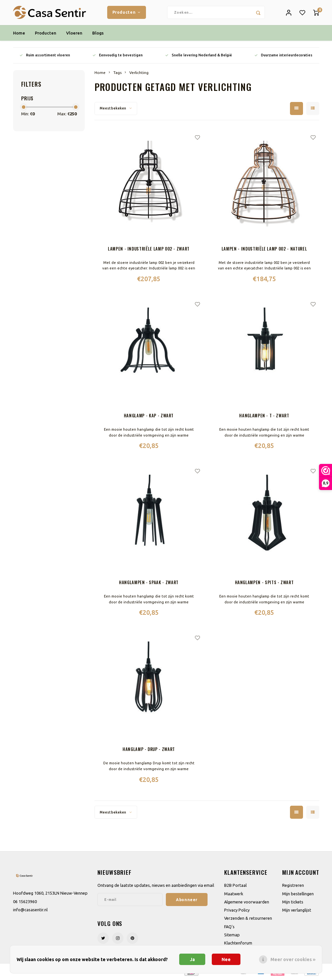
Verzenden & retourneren (248, 919)
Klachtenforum (238, 944)
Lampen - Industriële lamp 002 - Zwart (149, 250)
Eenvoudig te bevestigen (118, 56)
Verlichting (139, 73)
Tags (117, 73)
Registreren (293, 886)
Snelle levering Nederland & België (199, 56)
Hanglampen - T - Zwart (264, 417)
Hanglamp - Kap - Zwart (149, 417)
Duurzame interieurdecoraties (283, 56)
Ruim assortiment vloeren (45, 56)
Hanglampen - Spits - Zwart (264, 584)
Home (19, 34)
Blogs (98, 34)
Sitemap (232, 936)
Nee (226, 959)
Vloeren (74, 34)
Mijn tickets (293, 903)
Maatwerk (234, 895)
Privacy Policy (237, 911)
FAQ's (229, 928)
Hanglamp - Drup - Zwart (149, 750)
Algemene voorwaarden (247, 903)
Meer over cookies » (293, 959)
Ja (192, 959)
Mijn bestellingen (298, 895)
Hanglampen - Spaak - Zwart (149, 584)
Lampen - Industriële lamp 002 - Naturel (264, 250)
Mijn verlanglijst (297, 911)
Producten (127, 13)
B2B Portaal (235, 886)
